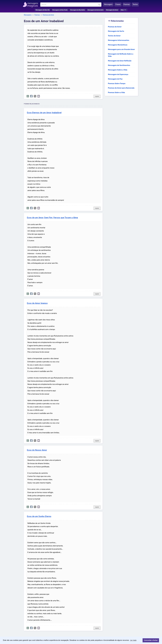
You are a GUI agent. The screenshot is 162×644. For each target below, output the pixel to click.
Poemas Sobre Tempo (117, 84)
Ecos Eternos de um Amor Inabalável (44, 113)
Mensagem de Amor (112, 10)
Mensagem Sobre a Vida (118, 70)
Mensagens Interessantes (119, 40)
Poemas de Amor (48, 15)
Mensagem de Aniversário (96, 10)
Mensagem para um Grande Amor (121, 49)
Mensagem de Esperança (118, 74)
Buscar (99, 5)
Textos (135, 4)
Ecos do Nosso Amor (37, 450)
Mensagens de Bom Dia (43, 10)
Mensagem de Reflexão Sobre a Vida (121, 55)
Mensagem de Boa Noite (78, 10)
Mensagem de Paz (115, 79)
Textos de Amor (114, 36)
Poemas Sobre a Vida (116, 93)
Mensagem (108, 4)
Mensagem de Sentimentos (119, 65)
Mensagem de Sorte (116, 31)
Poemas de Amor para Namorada (121, 88)
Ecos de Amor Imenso (37, 303)
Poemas (127, 4)
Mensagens (28, 15)
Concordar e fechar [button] (151, 640)
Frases (118, 4)
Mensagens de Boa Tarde (60, 10)
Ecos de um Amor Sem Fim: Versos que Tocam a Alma (52, 218)
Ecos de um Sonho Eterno (39, 516)
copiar (97, 96)
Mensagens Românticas (118, 45)
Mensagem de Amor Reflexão (120, 61)
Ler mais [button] (133, 640)
